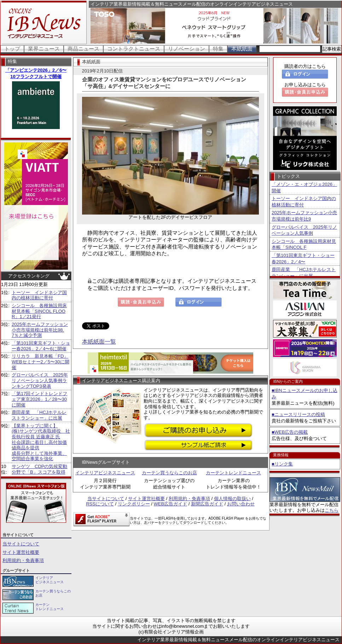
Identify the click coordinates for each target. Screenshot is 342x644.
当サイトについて (21, 544)
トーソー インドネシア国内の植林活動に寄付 (39, 295)
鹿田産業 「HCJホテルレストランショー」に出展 (39, 415)
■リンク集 (282, 464)
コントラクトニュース (134, 49)
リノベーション (187, 49)
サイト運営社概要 (21, 552)
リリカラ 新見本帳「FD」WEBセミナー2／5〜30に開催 (40, 362)
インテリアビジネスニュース (105, 473)
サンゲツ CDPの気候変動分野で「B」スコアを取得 (39, 469)
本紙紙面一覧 (99, 342)
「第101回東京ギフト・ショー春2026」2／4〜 (303, 259)
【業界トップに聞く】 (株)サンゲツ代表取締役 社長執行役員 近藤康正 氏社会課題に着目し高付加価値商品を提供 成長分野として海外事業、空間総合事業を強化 (41, 442)
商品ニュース (83, 49)
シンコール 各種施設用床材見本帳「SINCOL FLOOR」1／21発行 (39, 311)
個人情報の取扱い (232, 499)
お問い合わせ (241, 504)
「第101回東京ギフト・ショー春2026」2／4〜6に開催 (41, 346)
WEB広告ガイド (171, 504)
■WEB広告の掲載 (290, 432)
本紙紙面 (242, 49)
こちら (332, 510)
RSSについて (100, 504)
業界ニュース (44, 49)
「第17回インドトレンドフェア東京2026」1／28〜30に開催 (39, 399)
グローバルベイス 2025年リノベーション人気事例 (304, 230)
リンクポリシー (134, 504)
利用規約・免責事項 (23, 560)
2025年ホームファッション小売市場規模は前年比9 (304, 216)
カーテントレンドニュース (233, 473)
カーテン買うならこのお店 (169, 473)
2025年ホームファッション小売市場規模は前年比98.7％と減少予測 (40, 330)
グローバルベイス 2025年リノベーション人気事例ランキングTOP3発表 (40, 380)
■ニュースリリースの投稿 (298, 414)
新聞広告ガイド (207, 504)
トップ (12, 49)
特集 (218, 49)
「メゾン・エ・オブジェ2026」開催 (304, 188)
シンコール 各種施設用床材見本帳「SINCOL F (304, 244)
